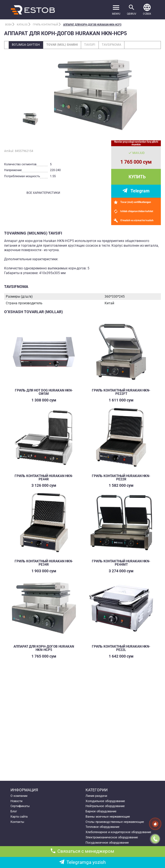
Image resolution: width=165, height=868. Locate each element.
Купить (137, 177)
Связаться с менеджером (83, 851)
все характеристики (43, 193)
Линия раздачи (96, 796)
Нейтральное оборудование (105, 806)
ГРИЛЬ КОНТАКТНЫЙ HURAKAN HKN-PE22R (121, 478)
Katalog (22, 25)
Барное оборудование (101, 811)
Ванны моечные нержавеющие (108, 817)
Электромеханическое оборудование (112, 837)
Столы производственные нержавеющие (115, 822)
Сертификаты (20, 806)
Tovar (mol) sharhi (62, 45)
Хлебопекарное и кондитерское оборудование (118, 832)
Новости (16, 801)
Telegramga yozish (82, 862)
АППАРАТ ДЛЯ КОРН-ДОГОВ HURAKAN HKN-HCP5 (92, 25)
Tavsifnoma (111, 45)
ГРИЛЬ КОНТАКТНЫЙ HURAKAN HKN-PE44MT (121, 563)
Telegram (140, 191)
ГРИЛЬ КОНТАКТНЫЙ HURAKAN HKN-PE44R (44, 478)
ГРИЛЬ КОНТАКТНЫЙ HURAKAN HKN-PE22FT (121, 392)
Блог (14, 811)
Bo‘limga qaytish (26, 45)
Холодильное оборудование (105, 801)
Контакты (17, 822)
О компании (19, 796)
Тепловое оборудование (103, 827)
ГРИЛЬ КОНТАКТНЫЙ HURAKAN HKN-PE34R (44, 563)
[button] (147, 10)
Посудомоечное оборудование (107, 843)
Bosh (8, 25)
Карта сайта (19, 817)
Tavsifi (90, 45)
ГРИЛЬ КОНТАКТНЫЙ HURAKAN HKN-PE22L (121, 648)
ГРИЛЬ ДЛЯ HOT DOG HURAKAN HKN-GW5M (44, 392)
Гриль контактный (45, 25)
